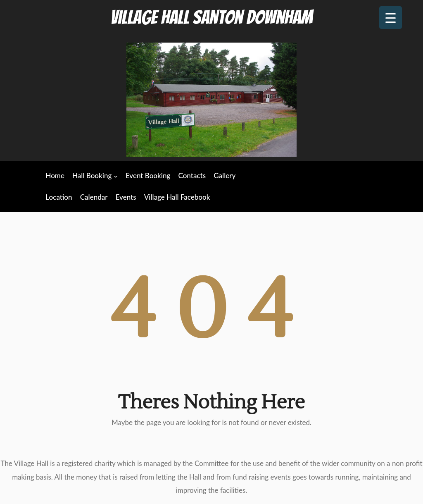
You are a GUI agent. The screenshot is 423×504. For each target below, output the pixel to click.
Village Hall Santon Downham (211, 17)
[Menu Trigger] (391, 18)
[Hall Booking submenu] (116, 176)
